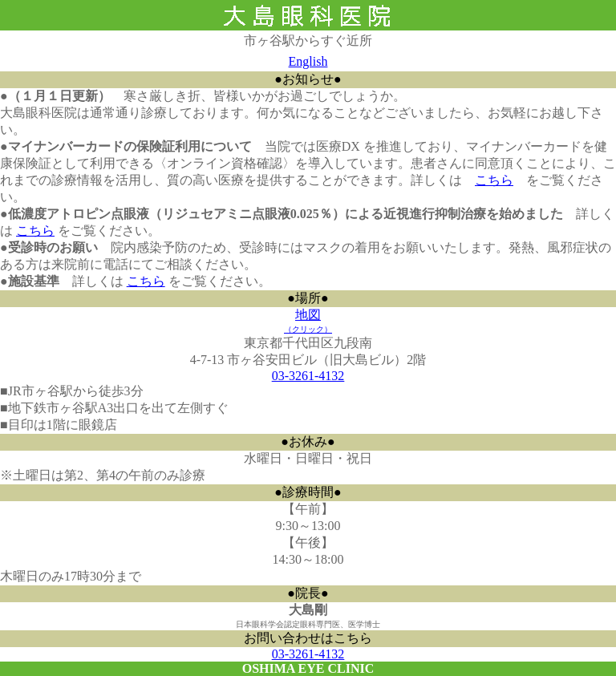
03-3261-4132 (308, 376)
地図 (308, 321)
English (308, 61)
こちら (494, 180)
